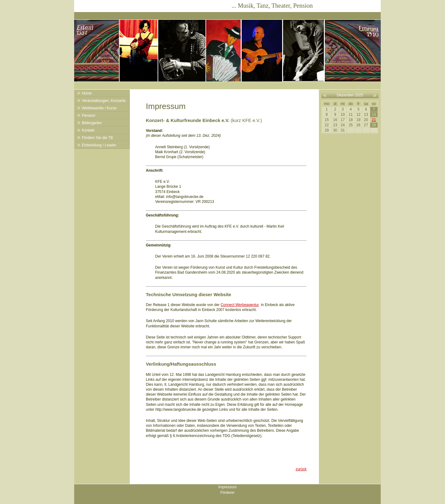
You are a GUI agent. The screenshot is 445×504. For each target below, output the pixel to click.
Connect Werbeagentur (240, 305)
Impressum (227, 487)
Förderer (227, 493)
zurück (301, 469)
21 (374, 120)
